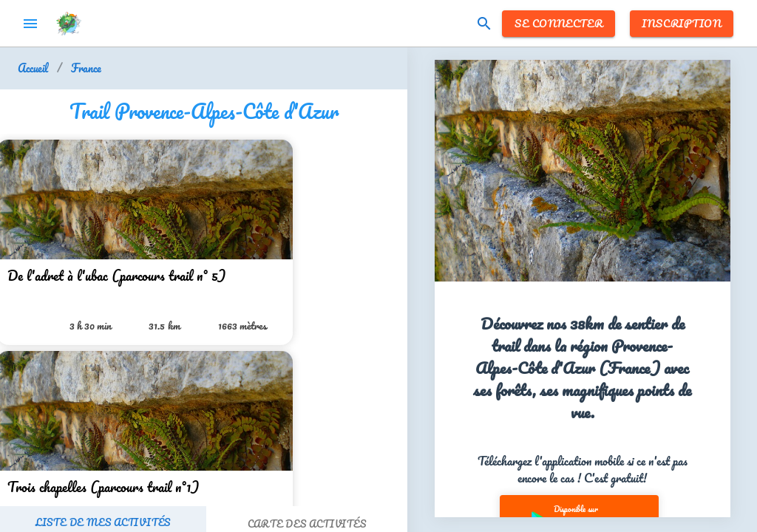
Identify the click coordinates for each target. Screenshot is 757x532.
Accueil (33, 68)
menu (30, 24)
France (86, 68)
